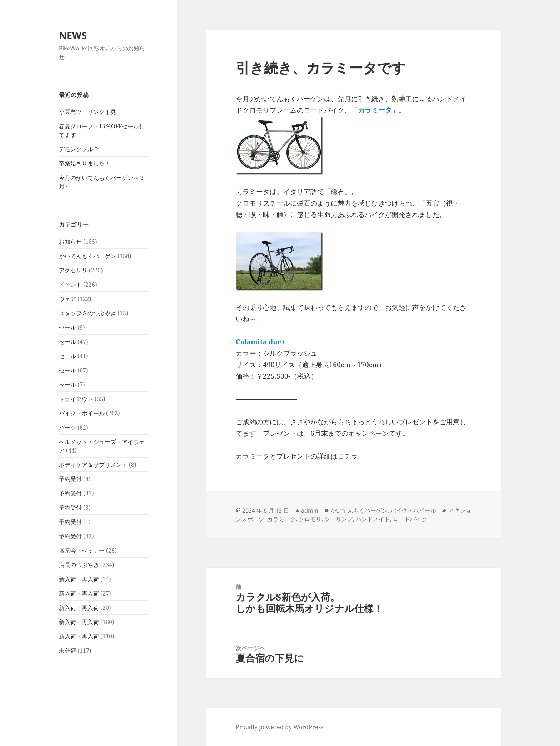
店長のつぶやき (79, 565)
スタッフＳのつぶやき (87, 313)
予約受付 (70, 479)
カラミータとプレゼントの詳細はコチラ (297, 456)
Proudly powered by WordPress (279, 727)
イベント (70, 285)
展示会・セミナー (82, 550)
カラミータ (281, 519)
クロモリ (310, 519)
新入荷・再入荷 (79, 579)
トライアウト (76, 399)
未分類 (67, 651)
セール (67, 327)
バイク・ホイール (82, 413)
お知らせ (70, 242)
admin (310, 510)
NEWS (73, 35)
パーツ (67, 428)
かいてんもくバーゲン (87, 256)
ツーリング (339, 519)
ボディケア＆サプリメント (93, 465)
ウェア (67, 299)
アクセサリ (73, 270)
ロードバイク (410, 519)
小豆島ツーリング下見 (87, 112)
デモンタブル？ (79, 149)
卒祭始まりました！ (85, 163)
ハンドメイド (373, 519)
